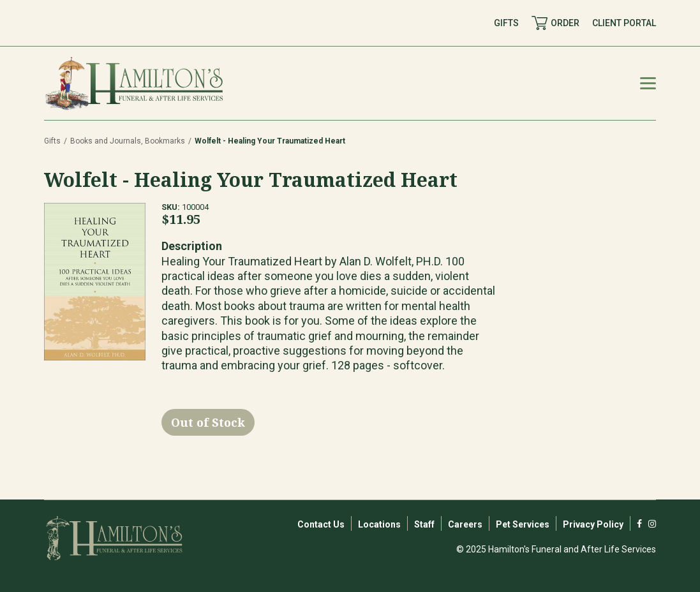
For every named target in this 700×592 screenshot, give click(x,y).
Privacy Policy (593, 524)
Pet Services (523, 524)
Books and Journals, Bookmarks (128, 141)
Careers (465, 524)
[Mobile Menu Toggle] (648, 83)
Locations (379, 524)
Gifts (52, 141)
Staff (424, 524)
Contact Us (321, 524)
